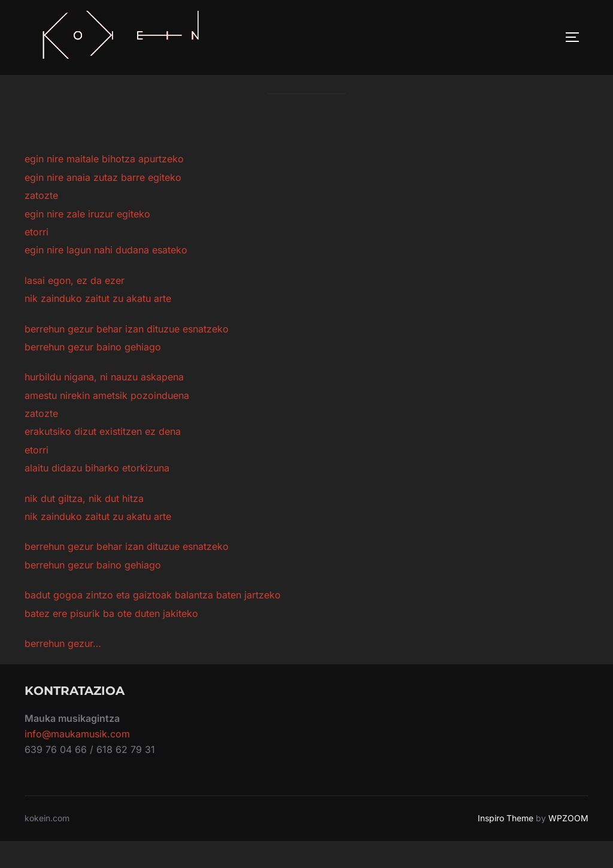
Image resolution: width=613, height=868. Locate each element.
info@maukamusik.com (77, 761)
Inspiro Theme (506, 845)
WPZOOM (568, 845)
